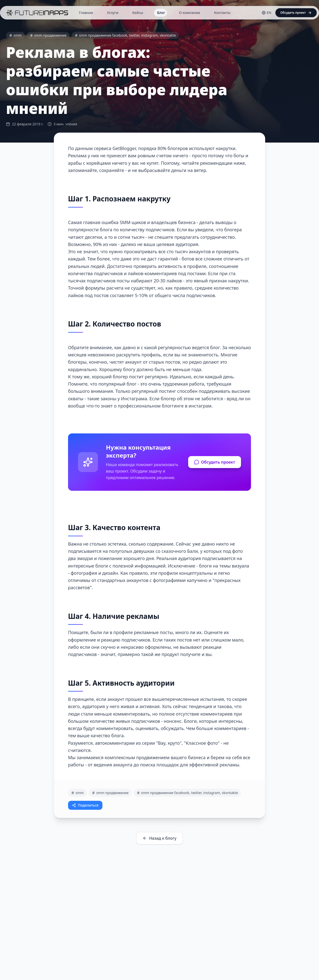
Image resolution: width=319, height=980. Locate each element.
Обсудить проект (215, 462)
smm (15, 35)
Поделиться (85, 805)
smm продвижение (48, 35)
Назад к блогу (159, 838)
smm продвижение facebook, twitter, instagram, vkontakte (125, 35)
